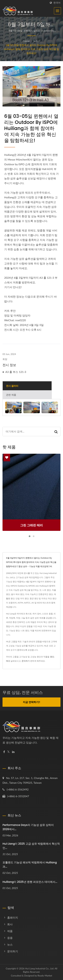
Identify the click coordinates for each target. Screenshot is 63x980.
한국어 (57, 3)
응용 (10, 938)
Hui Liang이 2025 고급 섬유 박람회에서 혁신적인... (31, 846)
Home (26, 41)
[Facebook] (4, 752)
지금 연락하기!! (31, 702)
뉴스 (36, 41)
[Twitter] (8, 752)
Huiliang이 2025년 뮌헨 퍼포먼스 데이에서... (30, 882)
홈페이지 (13, 917)
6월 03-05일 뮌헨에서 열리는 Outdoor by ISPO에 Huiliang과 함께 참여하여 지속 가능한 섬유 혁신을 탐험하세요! (32, 49)
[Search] (27, 432)
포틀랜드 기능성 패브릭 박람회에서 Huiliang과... (30, 865)
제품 (10, 931)
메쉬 (8, 661)
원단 (52, 657)
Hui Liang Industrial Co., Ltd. (40, 968)
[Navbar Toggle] (57, 11)
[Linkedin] (13, 752)
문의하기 (26, 661)
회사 (10, 924)
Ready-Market (45, 976)
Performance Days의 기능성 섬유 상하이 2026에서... (28, 827)
